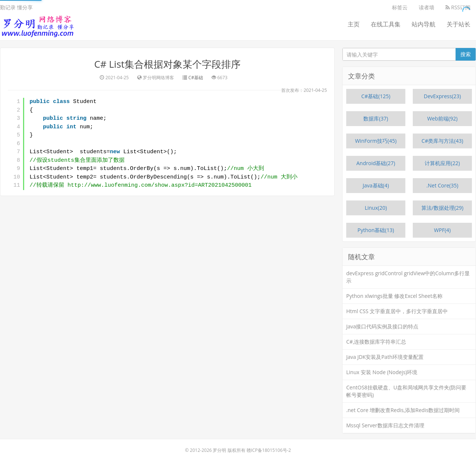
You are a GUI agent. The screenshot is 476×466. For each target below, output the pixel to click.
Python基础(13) (376, 230)
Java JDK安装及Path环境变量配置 (385, 357)
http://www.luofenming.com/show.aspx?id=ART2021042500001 (160, 185)
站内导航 (424, 24)
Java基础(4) (376, 185)
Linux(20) (376, 208)
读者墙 (427, 7)
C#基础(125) (376, 96)
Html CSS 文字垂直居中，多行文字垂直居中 (397, 311)
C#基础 (196, 78)
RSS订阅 (458, 7)
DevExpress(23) (443, 96)
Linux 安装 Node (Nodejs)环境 (382, 372)
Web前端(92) (443, 118)
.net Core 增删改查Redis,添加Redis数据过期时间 (403, 410)
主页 (354, 24)
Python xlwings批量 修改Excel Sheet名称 (394, 296)
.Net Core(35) (443, 185)
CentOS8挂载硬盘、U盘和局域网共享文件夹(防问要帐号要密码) (406, 391)
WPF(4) (442, 230)
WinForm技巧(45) (376, 141)
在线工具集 (386, 24)
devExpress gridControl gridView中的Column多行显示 (408, 277)
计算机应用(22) (442, 163)
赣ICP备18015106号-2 (269, 450)
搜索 (466, 54)
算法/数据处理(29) (442, 208)
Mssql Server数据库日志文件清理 (385, 425)
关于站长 (459, 24)
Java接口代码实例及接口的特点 (382, 326)
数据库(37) (376, 118)
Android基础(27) (376, 163)
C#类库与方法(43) (442, 141)
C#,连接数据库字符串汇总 (376, 342)
